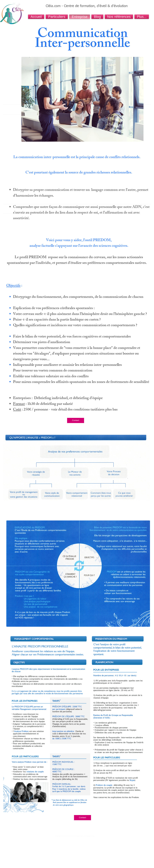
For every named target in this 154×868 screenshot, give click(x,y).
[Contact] (76, 420)
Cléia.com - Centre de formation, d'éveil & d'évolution (87, 6)
